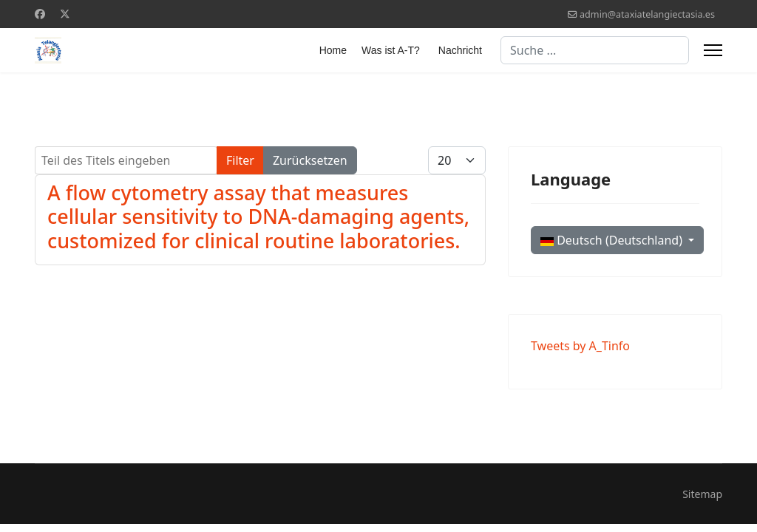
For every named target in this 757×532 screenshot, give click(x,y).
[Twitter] (65, 14)
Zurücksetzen (310, 160)
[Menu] (713, 50)
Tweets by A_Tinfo (580, 346)
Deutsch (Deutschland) (613, 240)
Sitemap (702, 494)
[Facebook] (40, 14)
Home (333, 50)
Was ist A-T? (391, 50)
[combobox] (595, 50)
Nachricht (460, 50)
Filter (240, 160)
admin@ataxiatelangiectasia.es (647, 14)
